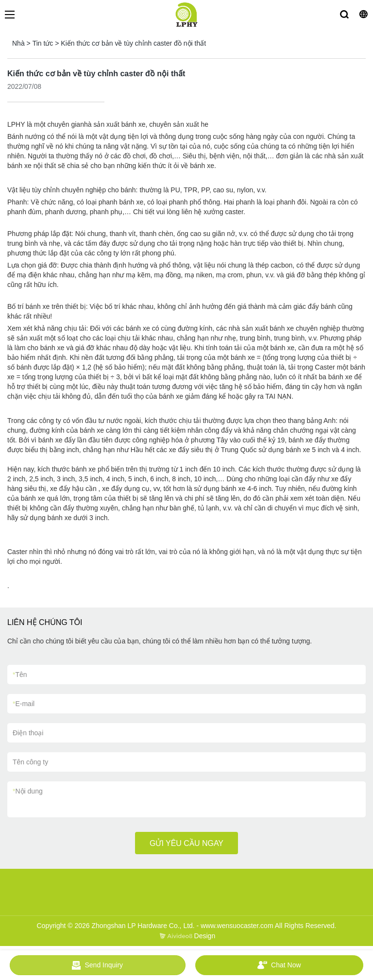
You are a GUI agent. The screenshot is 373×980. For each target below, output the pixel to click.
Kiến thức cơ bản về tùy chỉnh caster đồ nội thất (133, 43)
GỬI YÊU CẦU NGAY (186, 843)
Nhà (18, 43)
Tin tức (43, 43)
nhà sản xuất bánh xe (113, 124)
